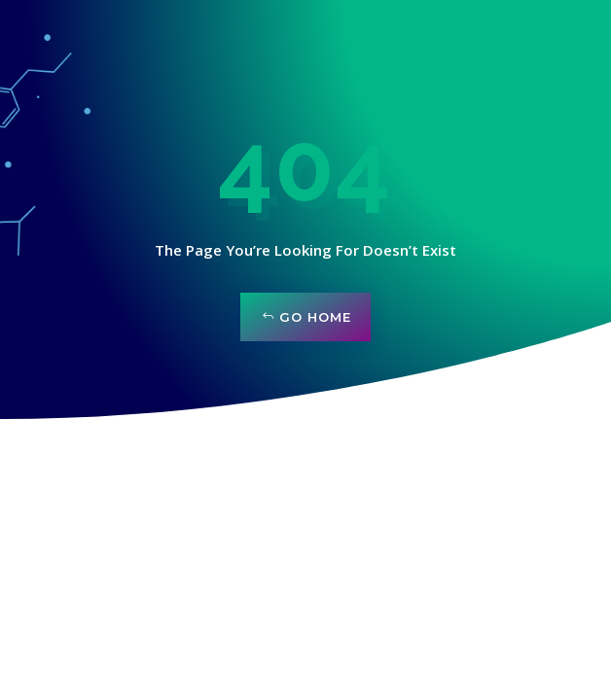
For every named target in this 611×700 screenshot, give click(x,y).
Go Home (315, 317)
